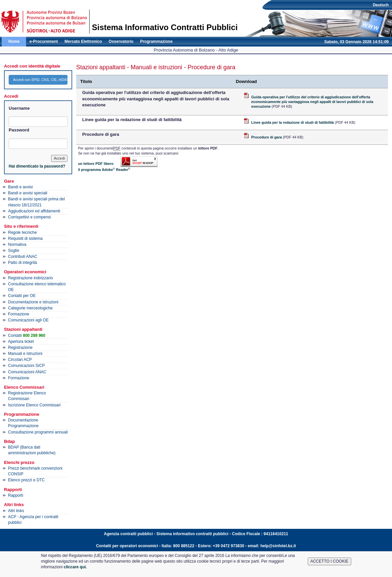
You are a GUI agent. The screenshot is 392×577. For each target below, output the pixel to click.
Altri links (16, 511)
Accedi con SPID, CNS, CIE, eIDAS (40, 80)
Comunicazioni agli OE (28, 320)
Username (19, 108)
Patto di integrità (23, 263)
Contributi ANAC (23, 257)
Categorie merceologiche (30, 308)
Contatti (27, 335)
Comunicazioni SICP (26, 366)
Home (14, 41)
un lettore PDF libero (96, 164)
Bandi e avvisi (20, 187)
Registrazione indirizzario (30, 278)
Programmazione (156, 41)
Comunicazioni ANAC (27, 372)
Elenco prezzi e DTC (26, 480)
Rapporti (16, 495)
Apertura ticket (21, 342)
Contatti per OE (22, 296)
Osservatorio (121, 41)
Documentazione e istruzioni (33, 302)
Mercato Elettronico (83, 41)
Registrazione (20, 348)
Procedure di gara (267, 137)
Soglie (14, 251)
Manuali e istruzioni (25, 354)
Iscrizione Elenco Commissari (34, 405)
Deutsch (381, 5)
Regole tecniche (22, 232)
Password (19, 130)
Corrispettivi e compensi (29, 217)
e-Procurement (44, 41)
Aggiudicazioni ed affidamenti (34, 211)
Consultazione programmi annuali (38, 432)
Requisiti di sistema (25, 238)
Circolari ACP (20, 360)
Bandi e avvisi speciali (28, 193)
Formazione (19, 314)
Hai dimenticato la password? (37, 166)
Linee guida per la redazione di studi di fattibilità (293, 122)
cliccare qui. (75, 567)
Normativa (17, 245)
